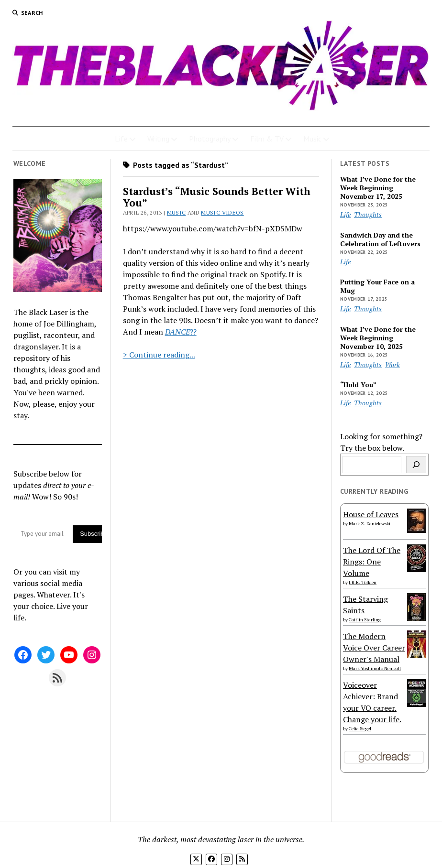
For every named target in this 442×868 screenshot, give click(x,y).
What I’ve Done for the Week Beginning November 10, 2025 (378, 338)
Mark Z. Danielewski (370, 524)
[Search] (416, 465)
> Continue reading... (159, 355)
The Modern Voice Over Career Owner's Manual (374, 648)
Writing (158, 139)
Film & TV (267, 139)
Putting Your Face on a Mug (377, 286)
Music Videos (222, 212)
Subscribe (91, 534)
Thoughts (368, 214)
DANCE (177, 332)
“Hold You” (358, 385)
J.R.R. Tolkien (363, 582)
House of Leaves (371, 514)
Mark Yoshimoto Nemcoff (375, 668)
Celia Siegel (360, 729)
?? (193, 332)
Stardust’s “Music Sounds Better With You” (217, 197)
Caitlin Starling (365, 620)
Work (392, 364)
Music (312, 139)
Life (121, 139)
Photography (210, 139)
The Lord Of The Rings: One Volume (372, 562)
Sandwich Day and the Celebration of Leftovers (380, 239)
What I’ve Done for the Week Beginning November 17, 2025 (378, 188)
